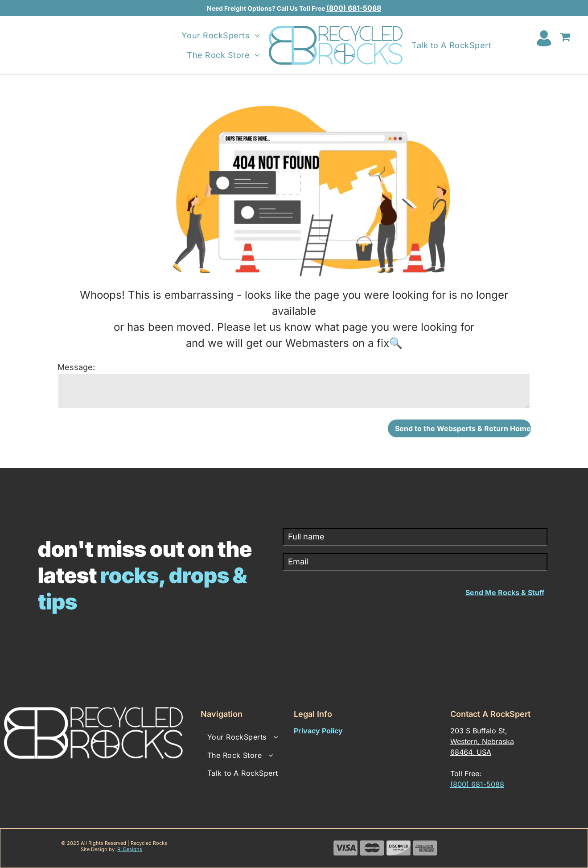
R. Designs (130, 849)
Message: (76, 367)
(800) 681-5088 (354, 8)
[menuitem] (221, 36)
